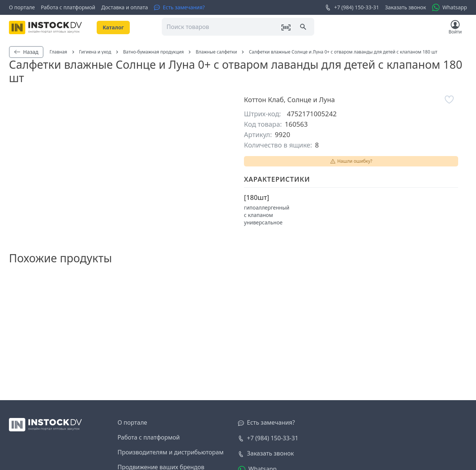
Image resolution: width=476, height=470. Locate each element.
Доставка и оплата (124, 7)
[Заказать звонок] (266, 454)
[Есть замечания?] (179, 7)
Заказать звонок (405, 7)
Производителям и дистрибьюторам (171, 452)
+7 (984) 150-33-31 (352, 7)
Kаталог (113, 27)
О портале (22, 7)
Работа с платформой (68, 7)
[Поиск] (304, 27)
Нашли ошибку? (351, 161)
